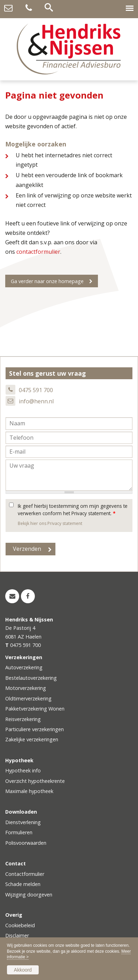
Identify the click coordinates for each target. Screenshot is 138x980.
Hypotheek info (23, 770)
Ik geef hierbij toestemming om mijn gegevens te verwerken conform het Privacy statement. (73, 509)
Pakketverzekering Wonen (35, 709)
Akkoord (23, 970)
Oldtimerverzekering (28, 698)
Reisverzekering (23, 719)
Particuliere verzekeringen (34, 729)
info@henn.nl (36, 401)
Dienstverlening (23, 822)
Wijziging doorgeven (29, 895)
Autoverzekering (24, 667)
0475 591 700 (36, 390)
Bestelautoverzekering (31, 678)
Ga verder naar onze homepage (47, 281)
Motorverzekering (26, 688)
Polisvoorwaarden (26, 843)
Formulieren (19, 832)
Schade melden (23, 884)
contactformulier (38, 252)
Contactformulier (25, 874)
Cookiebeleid (20, 925)
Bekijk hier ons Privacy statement (50, 523)
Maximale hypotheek (29, 791)
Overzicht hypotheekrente (35, 781)
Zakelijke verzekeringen (32, 739)
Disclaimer (17, 935)
